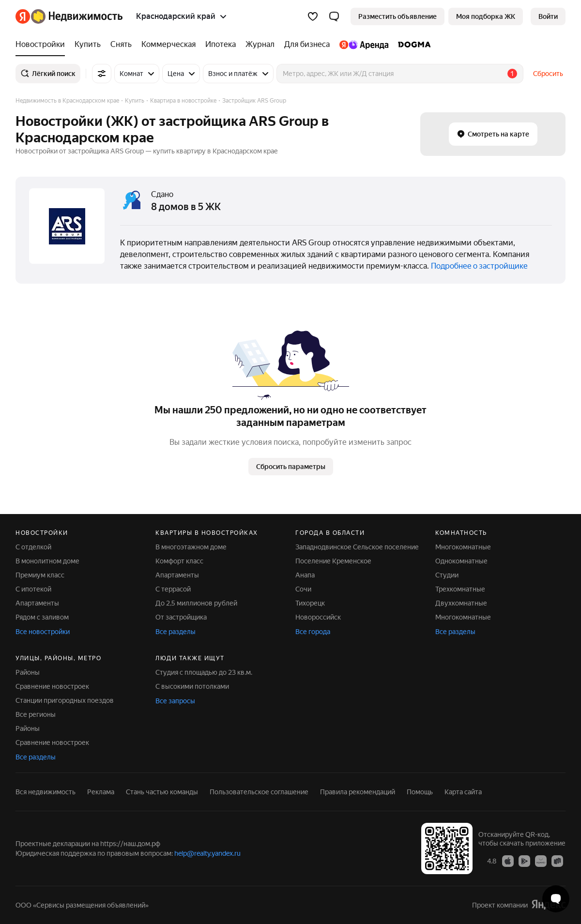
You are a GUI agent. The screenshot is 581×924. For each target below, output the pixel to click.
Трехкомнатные (460, 589)
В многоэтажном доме (191, 547)
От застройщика (181, 617)
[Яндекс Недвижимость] (77, 16)
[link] (548, 16)
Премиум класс (40, 575)
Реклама (101, 792)
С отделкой (33, 547)
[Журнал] (260, 45)
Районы (28, 672)
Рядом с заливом (42, 617)
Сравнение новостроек (52, 686)
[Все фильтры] (102, 74)
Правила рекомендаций (358, 792)
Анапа (305, 575)
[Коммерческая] (168, 45)
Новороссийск (318, 617)
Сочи (303, 589)
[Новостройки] (43, 45)
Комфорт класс (179, 561)
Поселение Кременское (333, 561)
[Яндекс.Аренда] (364, 45)
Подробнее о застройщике (479, 266)
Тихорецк (310, 603)
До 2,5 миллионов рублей (196, 603)
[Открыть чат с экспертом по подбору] (556, 899)
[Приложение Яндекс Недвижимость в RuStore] (557, 861)
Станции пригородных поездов (65, 700)
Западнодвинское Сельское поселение (357, 547)
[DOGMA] (412, 45)
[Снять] (121, 45)
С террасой (173, 589)
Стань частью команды (162, 792)
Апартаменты (37, 603)
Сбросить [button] (548, 74)
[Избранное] (313, 16)
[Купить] (88, 45)
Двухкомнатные (461, 603)
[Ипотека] (221, 45)
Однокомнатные (461, 561)
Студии (447, 575)
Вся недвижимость (46, 792)
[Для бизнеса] (307, 45)
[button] (334, 16)
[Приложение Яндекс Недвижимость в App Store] (508, 861)
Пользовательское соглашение (259, 792)
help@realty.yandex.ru (207, 853)
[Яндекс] (23, 16)
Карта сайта (463, 792)
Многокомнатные (463, 547)
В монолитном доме (47, 561)
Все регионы (36, 714)
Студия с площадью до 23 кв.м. (204, 672)
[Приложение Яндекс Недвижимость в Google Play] (524, 861)
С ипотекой (33, 589)
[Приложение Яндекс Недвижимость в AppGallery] (541, 861)
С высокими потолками (192, 686)
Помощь (420, 792)
